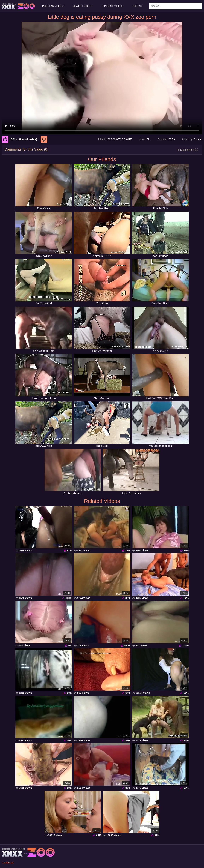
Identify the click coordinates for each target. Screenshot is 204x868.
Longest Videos (113, 6)
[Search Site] (199, 6)
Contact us (8, 863)
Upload (137, 6)
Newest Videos (83, 6)
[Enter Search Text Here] (176, 6)
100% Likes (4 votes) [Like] (19, 139)
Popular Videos (53, 6)
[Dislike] (44, 139)
